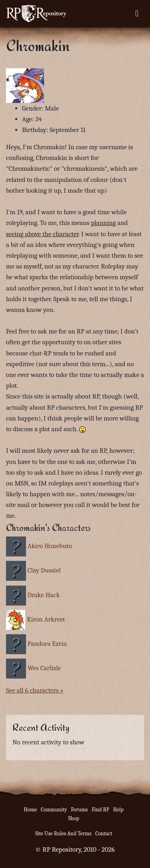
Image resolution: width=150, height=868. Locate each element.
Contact (104, 833)
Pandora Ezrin (47, 644)
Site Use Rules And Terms (63, 833)
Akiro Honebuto (50, 546)
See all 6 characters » (35, 690)
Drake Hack (44, 595)
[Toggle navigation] (137, 14)
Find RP (100, 810)
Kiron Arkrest (46, 619)
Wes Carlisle (44, 668)
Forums (79, 810)
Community (54, 810)
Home (30, 810)
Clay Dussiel (44, 570)
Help (118, 810)
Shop (73, 818)
